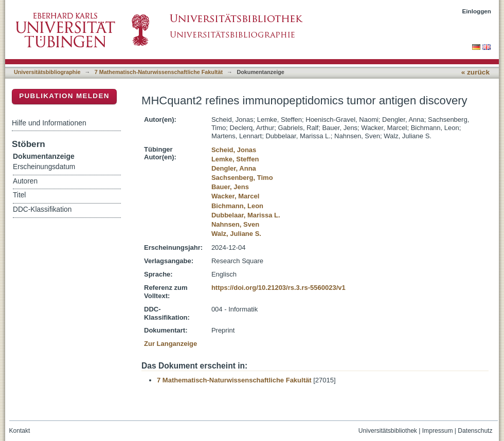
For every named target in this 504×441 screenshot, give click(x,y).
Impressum (438, 431)
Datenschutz (475, 431)
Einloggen (477, 11)
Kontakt (20, 431)
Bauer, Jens (230, 187)
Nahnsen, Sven (235, 224)
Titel (19, 195)
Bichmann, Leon (237, 206)
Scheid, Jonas (234, 150)
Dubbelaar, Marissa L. (246, 215)
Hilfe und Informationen (49, 123)
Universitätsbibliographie (47, 72)
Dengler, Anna (234, 168)
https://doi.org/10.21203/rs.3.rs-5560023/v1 (278, 288)
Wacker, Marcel (235, 196)
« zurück (475, 72)
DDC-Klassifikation (42, 209)
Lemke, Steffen (235, 159)
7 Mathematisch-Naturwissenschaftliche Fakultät (159, 72)
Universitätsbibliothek (388, 431)
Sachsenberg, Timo (242, 178)
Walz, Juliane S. (236, 234)
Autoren (25, 181)
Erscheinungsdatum (44, 167)
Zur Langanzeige (170, 344)
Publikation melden (64, 96)
